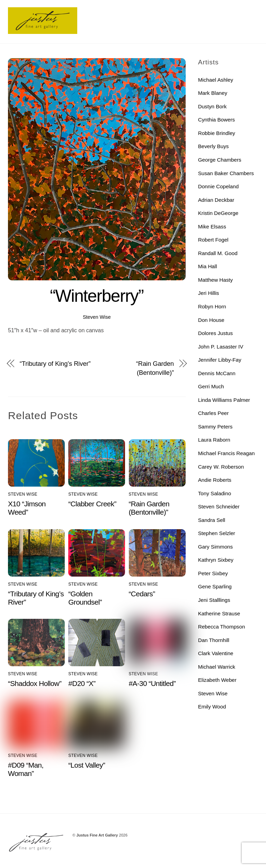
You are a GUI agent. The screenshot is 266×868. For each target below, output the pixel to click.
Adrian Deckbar (216, 200)
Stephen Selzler (217, 533)
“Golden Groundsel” (85, 598)
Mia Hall (208, 266)
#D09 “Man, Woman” (26, 769)
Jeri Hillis (209, 293)
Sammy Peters (215, 427)
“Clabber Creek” (92, 504)
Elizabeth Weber (217, 680)
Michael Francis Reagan (227, 453)
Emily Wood (212, 707)
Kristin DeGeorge (218, 213)
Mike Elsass (212, 227)
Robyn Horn (212, 306)
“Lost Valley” (87, 765)
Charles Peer (214, 413)
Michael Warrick (217, 667)
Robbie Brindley (217, 133)
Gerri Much (211, 386)
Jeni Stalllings (214, 600)
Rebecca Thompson (222, 627)
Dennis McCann (217, 373)
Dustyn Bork (212, 106)
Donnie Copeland (218, 186)
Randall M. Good (218, 253)
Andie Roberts (215, 480)
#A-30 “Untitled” (152, 683)
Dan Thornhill (214, 640)
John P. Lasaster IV (221, 347)
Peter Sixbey (213, 573)
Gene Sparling (215, 586)
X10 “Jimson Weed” (27, 508)
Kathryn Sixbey (216, 560)
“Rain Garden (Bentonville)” (155, 368)
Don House (211, 320)
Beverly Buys (214, 146)
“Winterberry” (97, 296)
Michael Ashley (216, 80)
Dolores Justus (215, 333)
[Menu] (248, 10)
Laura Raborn (214, 440)
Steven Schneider (219, 507)
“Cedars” (142, 594)
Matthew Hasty (215, 280)
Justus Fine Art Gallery (97, 835)
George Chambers (220, 160)
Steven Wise (97, 317)
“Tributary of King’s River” (55, 364)
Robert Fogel (213, 240)
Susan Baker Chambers (226, 173)
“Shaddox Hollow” (35, 683)
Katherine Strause (219, 613)
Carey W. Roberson (221, 467)
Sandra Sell (212, 520)
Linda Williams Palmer (224, 400)
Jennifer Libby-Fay (220, 360)
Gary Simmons (215, 547)
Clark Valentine (216, 653)
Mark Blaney (213, 93)
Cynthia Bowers (216, 120)
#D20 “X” (82, 683)
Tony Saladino (215, 493)
